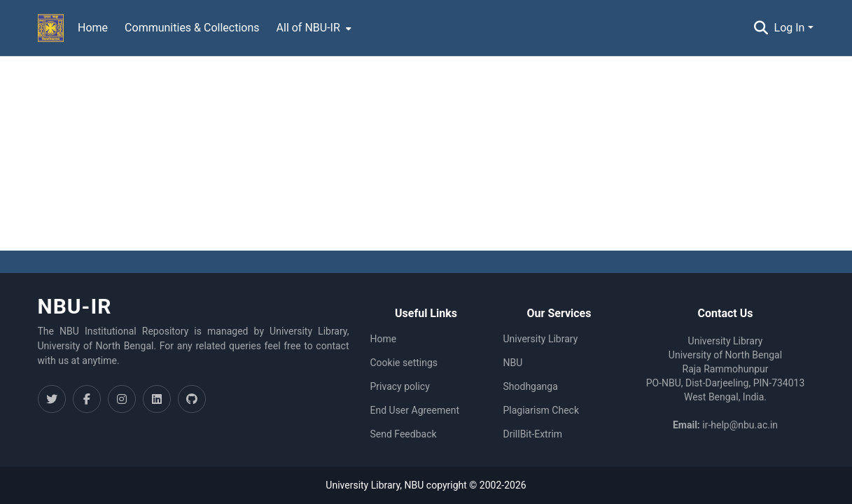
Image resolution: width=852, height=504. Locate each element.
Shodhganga (531, 386)
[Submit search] (761, 28)
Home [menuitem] (93, 28)
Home (384, 339)
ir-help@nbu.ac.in (740, 425)
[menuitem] (313, 28)
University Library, (365, 485)
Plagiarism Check (542, 410)
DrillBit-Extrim (533, 434)
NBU (513, 363)
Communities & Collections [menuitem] (192, 28)
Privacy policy (400, 386)
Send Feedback (404, 434)
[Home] (51, 28)
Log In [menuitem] (790, 28)
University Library (541, 339)
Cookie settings (404, 363)
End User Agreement (415, 410)
